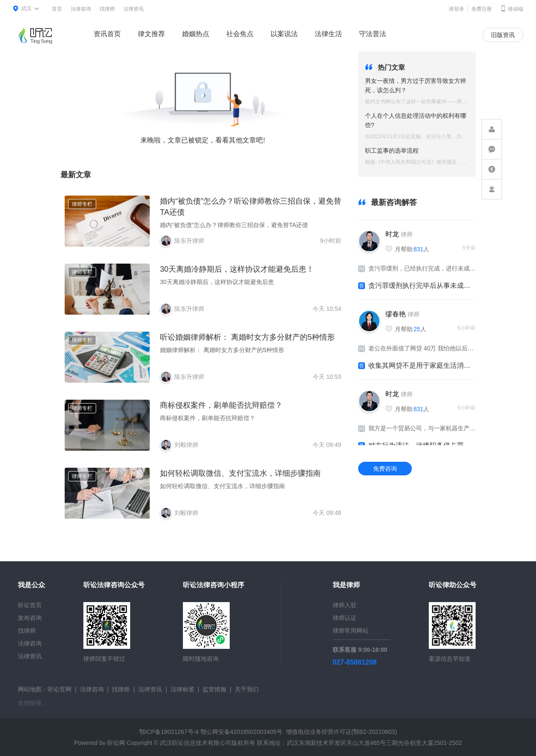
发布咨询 (30, 618)
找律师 (107, 9)
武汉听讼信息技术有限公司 (196, 743)
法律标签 (182, 689)
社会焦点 (240, 34)
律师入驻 (345, 605)
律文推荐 (151, 34)
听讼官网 (60, 689)
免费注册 (482, 9)
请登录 (456, 9)
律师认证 (345, 618)
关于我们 (247, 689)
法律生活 (328, 34)
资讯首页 (107, 34)
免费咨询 (385, 469)
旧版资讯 (503, 35)
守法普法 (373, 34)
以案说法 (284, 34)
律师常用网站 (351, 631)
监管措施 (214, 689)
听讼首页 (30, 605)
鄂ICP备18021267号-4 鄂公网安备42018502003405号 (211, 732)
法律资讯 (134, 9)
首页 (57, 9)
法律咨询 (81, 9)
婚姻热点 (196, 34)
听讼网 (116, 743)
